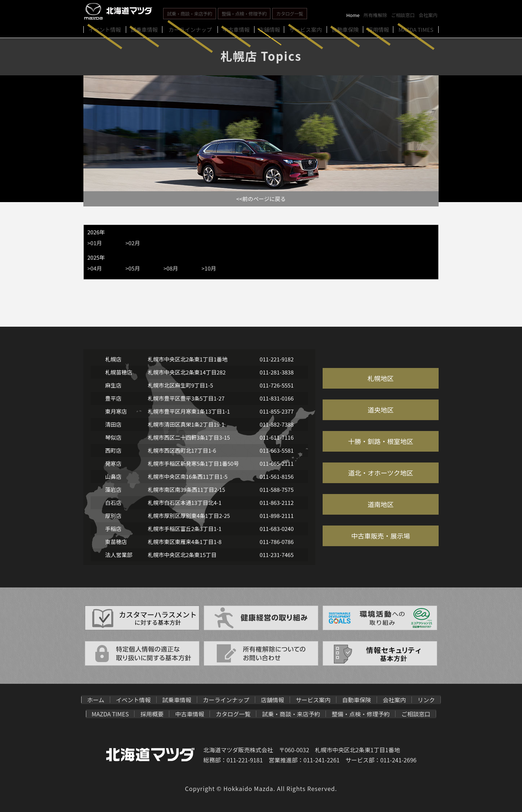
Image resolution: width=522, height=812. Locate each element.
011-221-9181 (245, 760)
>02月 (133, 243)
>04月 (95, 268)
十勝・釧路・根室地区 (381, 441)
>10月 (209, 268)
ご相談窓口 (403, 15)
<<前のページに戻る (261, 199)
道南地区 (381, 504)
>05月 (133, 268)
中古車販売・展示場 (381, 536)
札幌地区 (381, 378)
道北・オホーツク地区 (381, 473)
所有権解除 (375, 15)
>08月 (171, 268)
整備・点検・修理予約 (244, 14)
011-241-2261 (322, 760)
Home (353, 15)
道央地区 (381, 410)
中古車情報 (190, 714)
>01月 (95, 243)
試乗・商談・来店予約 (190, 14)
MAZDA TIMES (110, 714)
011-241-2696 (398, 760)
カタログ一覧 (290, 14)
